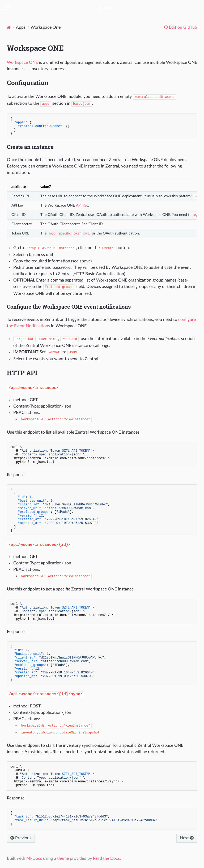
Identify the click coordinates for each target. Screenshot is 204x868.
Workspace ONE (22, 62)
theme (63, 858)
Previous (21, 838)
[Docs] (9, 27)
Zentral (105, 8)
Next (187, 838)
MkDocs (34, 858)
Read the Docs (106, 858)
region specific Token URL (69, 233)
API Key (82, 205)
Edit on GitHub (182, 27)
